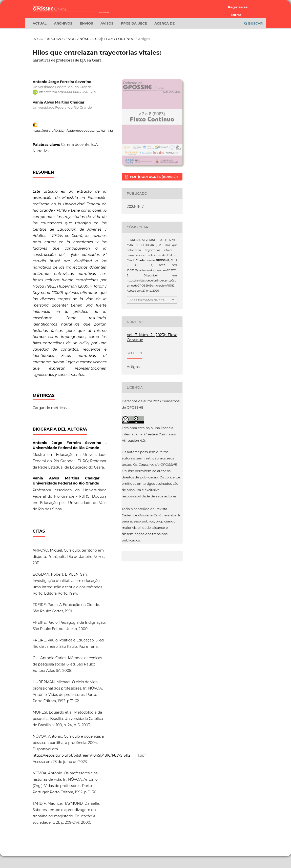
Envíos (86, 35)
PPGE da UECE (134, 35)
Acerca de (164, 35)
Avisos (107, 35)
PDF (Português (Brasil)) (153, 189)
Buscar (253, 35)
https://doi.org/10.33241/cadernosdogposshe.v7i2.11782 (73, 142)
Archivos (63, 35)
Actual (40, 35)
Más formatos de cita (147, 312)
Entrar (236, 15)
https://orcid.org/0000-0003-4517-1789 (68, 104)
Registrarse (238, 7)
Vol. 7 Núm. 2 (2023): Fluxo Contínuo (101, 51)
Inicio (38, 51)
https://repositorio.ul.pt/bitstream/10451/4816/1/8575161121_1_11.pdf (89, 768)
